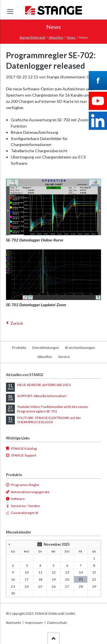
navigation (10, 12)
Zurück (17, 323)
